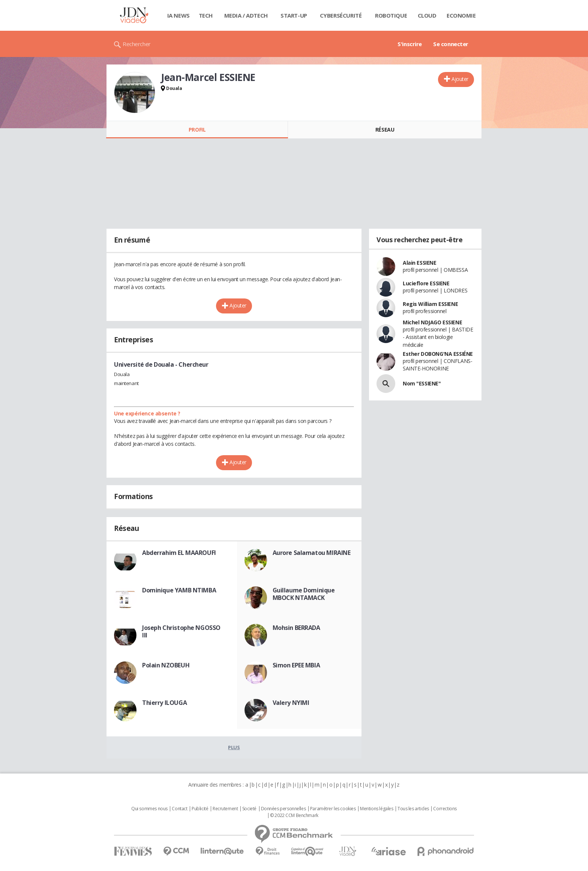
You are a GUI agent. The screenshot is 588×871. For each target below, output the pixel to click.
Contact (179, 809)
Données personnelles (283, 809)
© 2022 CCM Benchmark (294, 816)
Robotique (391, 15)
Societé (249, 809)
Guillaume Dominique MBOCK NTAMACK (304, 594)
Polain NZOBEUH (166, 665)
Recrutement (225, 809)
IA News (178, 15)
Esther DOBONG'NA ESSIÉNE (438, 354)
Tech (206, 15)
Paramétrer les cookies (333, 809)
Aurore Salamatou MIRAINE (312, 553)
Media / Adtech (246, 15)
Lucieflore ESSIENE (426, 283)
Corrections (445, 809)
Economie (461, 15)
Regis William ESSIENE (430, 304)
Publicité (200, 809)
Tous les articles (413, 809)
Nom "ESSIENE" (422, 383)
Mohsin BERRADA (296, 628)
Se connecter (451, 44)
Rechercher (137, 44)
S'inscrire (410, 44)
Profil (197, 130)
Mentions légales (376, 809)
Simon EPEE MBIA (296, 665)
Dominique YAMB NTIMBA (179, 590)
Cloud (427, 15)
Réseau (385, 130)
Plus (234, 747)
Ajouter (460, 79)
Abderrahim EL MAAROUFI (179, 553)
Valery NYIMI (291, 703)
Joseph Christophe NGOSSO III (181, 631)
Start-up (294, 15)
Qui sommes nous (149, 809)
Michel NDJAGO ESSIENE (432, 322)
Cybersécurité (341, 15)
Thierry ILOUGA (164, 703)
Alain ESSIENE (420, 263)
